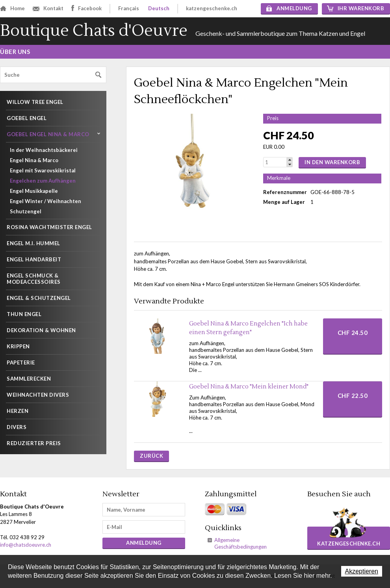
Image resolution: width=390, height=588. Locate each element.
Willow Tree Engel (35, 102)
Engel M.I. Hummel (33, 243)
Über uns (15, 52)
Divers (17, 427)
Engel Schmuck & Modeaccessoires (34, 279)
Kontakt (48, 8)
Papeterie (21, 362)
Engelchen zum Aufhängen (43, 181)
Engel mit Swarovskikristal (43, 170)
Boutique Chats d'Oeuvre (94, 31)
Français (129, 8)
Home (12, 8)
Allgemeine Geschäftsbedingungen (240, 543)
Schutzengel (26, 211)
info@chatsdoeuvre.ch (26, 545)
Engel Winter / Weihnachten (45, 201)
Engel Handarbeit (34, 259)
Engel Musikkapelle (34, 191)
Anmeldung (289, 8)
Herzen (18, 411)
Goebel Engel (27, 118)
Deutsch (159, 8)
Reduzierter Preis (34, 443)
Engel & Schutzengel (39, 298)
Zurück (151, 456)
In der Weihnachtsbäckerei (44, 150)
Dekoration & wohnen (41, 330)
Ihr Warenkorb (356, 8)
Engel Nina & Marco (34, 160)
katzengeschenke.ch (212, 8)
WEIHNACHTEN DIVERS (38, 395)
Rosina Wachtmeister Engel (49, 227)
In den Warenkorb (332, 162)
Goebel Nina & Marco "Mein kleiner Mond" (249, 387)
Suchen (98, 75)
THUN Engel (24, 314)
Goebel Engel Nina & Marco (48, 134)
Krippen (18, 346)
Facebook (86, 8)
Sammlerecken (29, 379)
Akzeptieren (362, 571)
